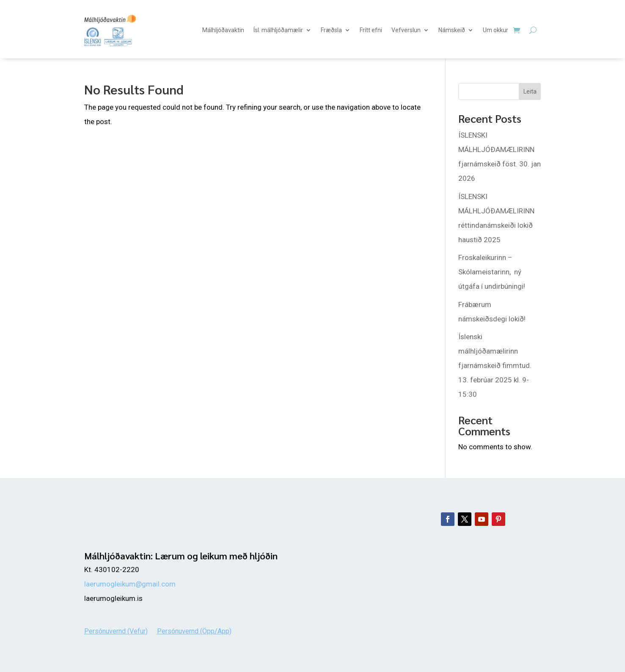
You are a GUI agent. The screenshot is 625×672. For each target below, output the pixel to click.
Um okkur (496, 30)
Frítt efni (371, 30)
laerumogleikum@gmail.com (130, 584)
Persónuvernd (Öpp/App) (194, 631)
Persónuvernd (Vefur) (116, 631)
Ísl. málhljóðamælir (278, 30)
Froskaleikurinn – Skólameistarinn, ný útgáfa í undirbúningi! (492, 272)
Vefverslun (406, 30)
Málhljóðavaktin (223, 30)
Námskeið (452, 30)
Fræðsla (331, 30)
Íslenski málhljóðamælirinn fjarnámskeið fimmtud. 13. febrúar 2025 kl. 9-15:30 (495, 365)
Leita (530, 91)
